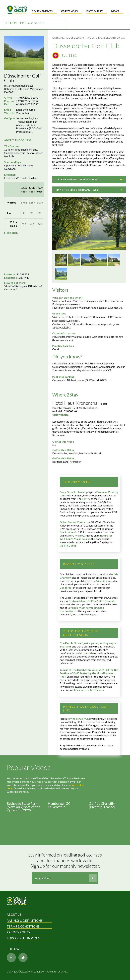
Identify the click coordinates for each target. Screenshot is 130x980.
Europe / (59, 38)
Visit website (24, 113)
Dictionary (95, 11)
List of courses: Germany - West (89, 179)
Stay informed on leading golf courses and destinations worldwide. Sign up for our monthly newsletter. (66, 860)
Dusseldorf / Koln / (82, 38)
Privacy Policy (19, 932)
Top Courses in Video (23, 938)
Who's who (70, 11)
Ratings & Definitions (24, 921)
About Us (14, 914)
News (115, 11)
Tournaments (42, 11)
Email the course (25, 110)
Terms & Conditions (23, 926)
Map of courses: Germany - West (89, 190)
